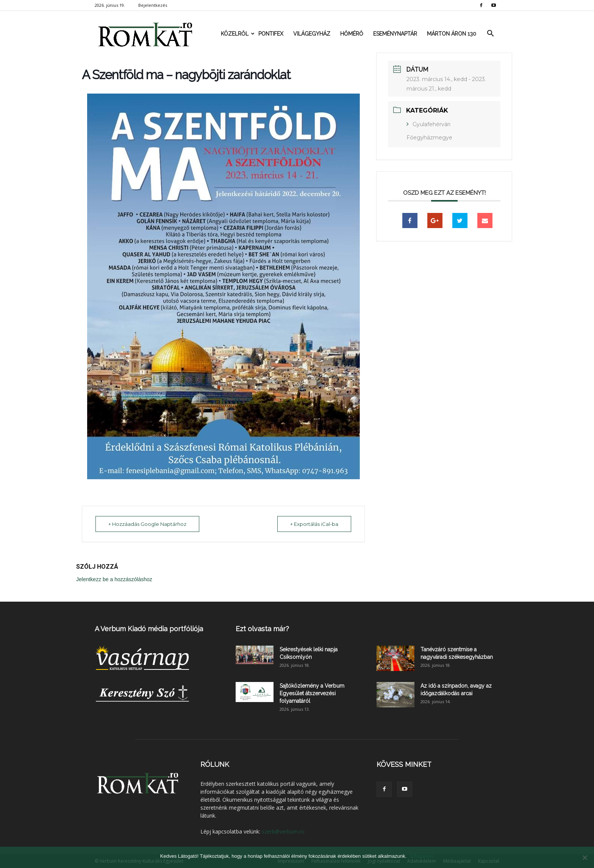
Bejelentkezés (153, 5)
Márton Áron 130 (452, 34)
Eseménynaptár (395, 34)
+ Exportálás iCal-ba (314, 524)
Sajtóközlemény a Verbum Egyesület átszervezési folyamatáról (312, 693)
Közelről (237, 34)
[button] (490, 34)
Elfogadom (422, 856)
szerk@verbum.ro (283, 831)
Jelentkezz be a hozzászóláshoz (114, 579)
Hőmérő (352, 34)
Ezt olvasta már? (262, 629)
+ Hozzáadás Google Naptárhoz (148, 524)
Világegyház (312, 34)
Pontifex (271, 34)
